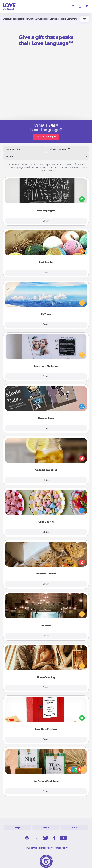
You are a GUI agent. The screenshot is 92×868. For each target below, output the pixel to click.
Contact (75, 828)
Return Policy (61, 848)
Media (46, 828)
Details (46, 221)
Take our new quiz (46, 137)
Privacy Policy (46, 848)
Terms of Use (31, 848)
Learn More (72, 19)
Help (17, 828)
